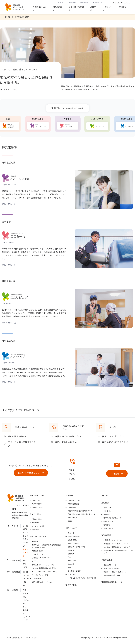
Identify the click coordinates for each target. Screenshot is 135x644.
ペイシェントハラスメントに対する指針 (82, 578)
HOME (8, 17)
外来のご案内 (37, 504)
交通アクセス (124, 9)
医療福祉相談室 (73, 504)
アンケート (72, 574)
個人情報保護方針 (16, 638)
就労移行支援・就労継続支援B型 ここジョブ (118, 552)
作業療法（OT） (38, 551)
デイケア (35, 561)
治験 (69, 568)
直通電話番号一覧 (110, 565)
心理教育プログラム (39, 554)
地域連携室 (72, 507)
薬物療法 (35, 541)
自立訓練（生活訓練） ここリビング (117, 547)
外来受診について (37, 495)
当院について (108, 9)
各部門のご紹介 (109, 521)
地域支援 (93, 9)
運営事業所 (84, 2)
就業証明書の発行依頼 (112, 575)
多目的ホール (73, 521)
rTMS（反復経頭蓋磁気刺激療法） (44, 568)
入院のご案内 (57, 9)
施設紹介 (107, 514)
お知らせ (61, 2)
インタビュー (108, 511)
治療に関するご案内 (76, 9)
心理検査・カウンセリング (42, 558)
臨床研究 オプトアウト (77, 547)
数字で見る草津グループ (112, 518)
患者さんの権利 (73, 543)
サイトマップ (33, 638)
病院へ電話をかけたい (66, 442)
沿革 (69, 557)
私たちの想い (73, 540)
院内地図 (71, 564)
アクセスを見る (26, 552)
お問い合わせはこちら (29, 473)
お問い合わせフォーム (112, 568)
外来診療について (39, 9)
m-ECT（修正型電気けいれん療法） (45, 571)
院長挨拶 (71, 533)
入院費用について (38, 522)
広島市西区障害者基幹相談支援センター (82, 514)
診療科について (37, 507)
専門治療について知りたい (115, 442)
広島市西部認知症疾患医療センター (81, 511)
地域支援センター (74, 500)
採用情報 (72, 2)
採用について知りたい (113, 436)
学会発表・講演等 (74, 571)
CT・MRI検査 (37, 578)
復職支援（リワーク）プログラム (44, 565)
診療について (37, 500)
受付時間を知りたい (18, 436)
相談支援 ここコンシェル (113, 540)
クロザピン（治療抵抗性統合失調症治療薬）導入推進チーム (46, 546)
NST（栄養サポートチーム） (42, 582)
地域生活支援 (73, 518)
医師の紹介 (72, 561)
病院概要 (71, 550)
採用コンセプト (109, 508)
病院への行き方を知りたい (68, 436)
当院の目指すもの (74, 536)
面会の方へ (36, 529)
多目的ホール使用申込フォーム (115, 572)
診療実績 (71, 554)
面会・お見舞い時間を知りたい (22, 444)
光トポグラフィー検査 (40, 575)
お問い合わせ (98, 2)
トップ (24, 9)
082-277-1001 (121, 2)
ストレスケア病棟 (38, 526)
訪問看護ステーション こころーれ (116, 544)
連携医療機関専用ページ (112, 582)
